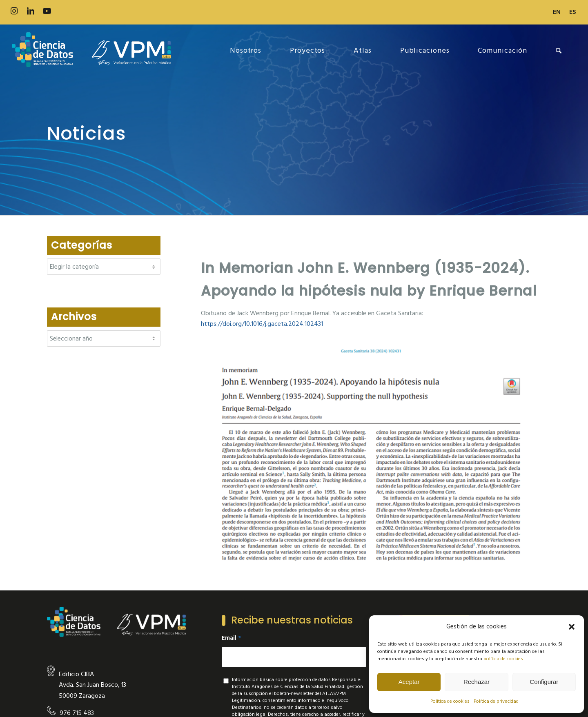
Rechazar (477, 682)
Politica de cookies (450, 701)
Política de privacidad (496, 701)
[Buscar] (559, 51)
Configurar (544, 682)
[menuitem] (557, 12)
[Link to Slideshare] (80, 11)
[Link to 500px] (63, 11)
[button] (572, 627)
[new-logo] (91, 51)
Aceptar (409, 682)
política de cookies (503, 659)
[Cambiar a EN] (557, 12)
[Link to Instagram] (14, 11)
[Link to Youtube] (47, 11)
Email (232, 638)
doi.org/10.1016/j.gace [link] (262, 324)
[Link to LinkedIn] (31, 11)
